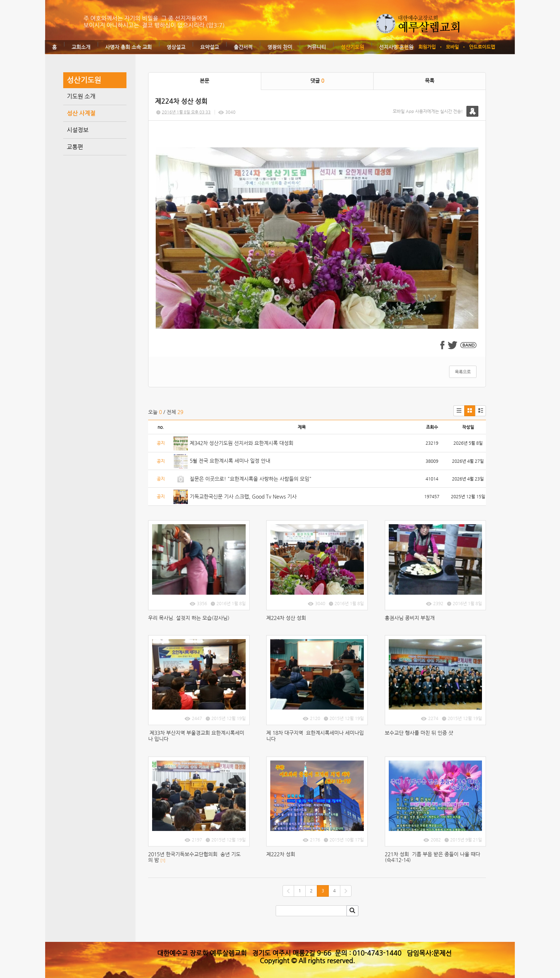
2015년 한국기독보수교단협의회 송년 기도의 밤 (194, 857)
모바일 (452, 47)
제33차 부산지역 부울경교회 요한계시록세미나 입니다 (196, 736)
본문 (204, 81)
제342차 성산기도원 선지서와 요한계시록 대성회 (242, 443)
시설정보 (78, 130)
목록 (430, 81)
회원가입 (427, 47)
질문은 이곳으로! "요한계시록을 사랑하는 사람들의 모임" (251, 479)
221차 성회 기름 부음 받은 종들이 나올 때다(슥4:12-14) (432, 857)
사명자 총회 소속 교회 (128, 47)
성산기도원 (352, 47)
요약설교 (210, 47)
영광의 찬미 (280, 47)
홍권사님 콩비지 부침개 (410, 618)
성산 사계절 (81, 113)
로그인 (402, 47)
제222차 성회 (282, 854)
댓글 (317, 81)
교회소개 (81, 47)
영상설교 (176, 47)
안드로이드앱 (482, 47)
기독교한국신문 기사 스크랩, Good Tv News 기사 (243, 496)
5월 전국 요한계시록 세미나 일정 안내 (230, 461)
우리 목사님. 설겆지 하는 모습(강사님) (189, 618)
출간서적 (243, 47)
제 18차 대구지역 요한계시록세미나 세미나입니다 (315, 736)
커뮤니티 (316, 47)
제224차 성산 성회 (286, 618)
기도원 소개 (81, 96)
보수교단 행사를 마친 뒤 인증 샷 (419, 733)
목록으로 (463, 372)
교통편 (75, 147)
